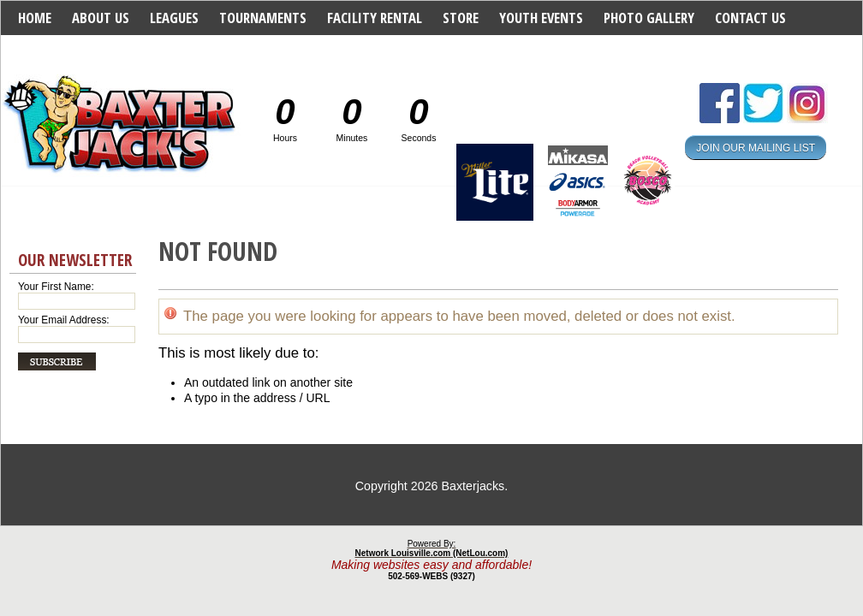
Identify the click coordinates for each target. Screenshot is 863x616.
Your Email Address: (64, 320)
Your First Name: (56, 287)
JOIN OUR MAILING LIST (756, 147)
